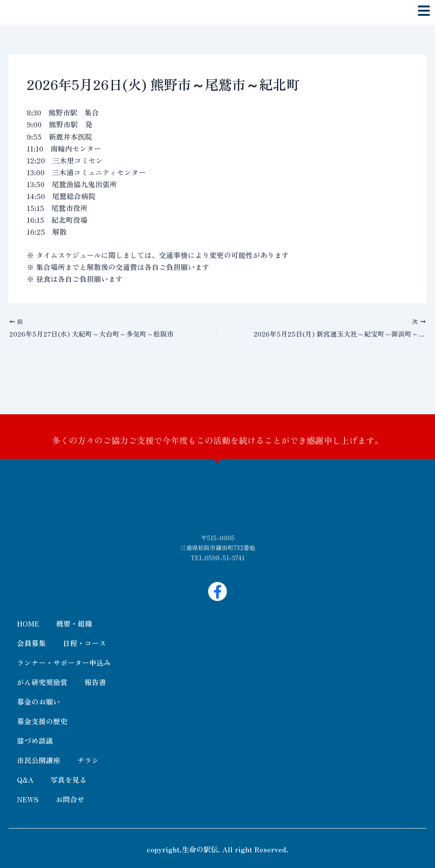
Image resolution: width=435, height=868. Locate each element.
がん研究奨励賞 (42, 682)
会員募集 (31, 643)
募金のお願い (39, 701)
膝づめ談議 (35, 740)
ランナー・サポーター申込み (64, 662)
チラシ (88, 760)
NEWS (28, 799)
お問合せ (71, 799)
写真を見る (69, 780)
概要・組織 (74, 623)
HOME (28, 623)
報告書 (95, 682)
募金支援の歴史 (42, 721)
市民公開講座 (39, 760)
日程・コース (85, 643)
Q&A (25, 780)
